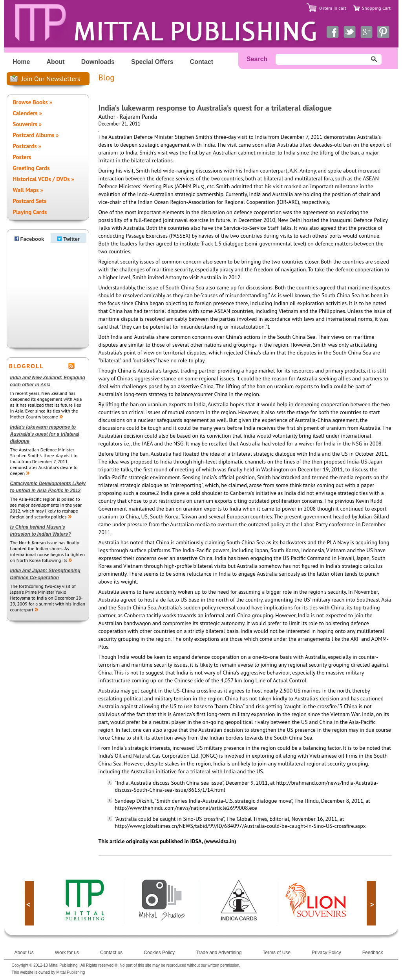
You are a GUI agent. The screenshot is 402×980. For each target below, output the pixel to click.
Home (21, 62)
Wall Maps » (28, 190)
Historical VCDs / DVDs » (44, 179)
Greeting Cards (31, 168)
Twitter (69, 239)
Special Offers (152, 62)
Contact (202, 62)
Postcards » (27, 146)
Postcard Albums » (36, 135)
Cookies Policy (159, 953)
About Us (24, 953)
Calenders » (27, 113)
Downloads (98, 62)
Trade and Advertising (219, 953)
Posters (22, 157)
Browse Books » (33, 102)
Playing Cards (30, 212)
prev (29, 903)
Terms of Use (277, 953)
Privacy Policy (326, 953)
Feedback (373, 953)
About (55, 62)
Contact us (111, 953)
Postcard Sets (30, 201)
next (371, 903)
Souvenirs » (27, 124)
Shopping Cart (376, 8)
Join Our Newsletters (51, 79)
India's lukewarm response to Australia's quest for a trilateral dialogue (45, 434)
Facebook (29, 239)
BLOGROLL (26, 366)
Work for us (67, 953)
